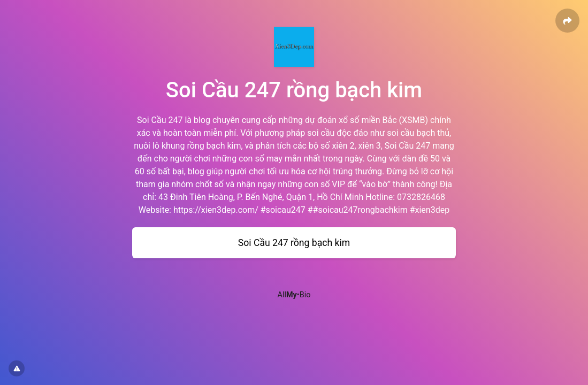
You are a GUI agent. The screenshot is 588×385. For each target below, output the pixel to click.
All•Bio (294, 295)
